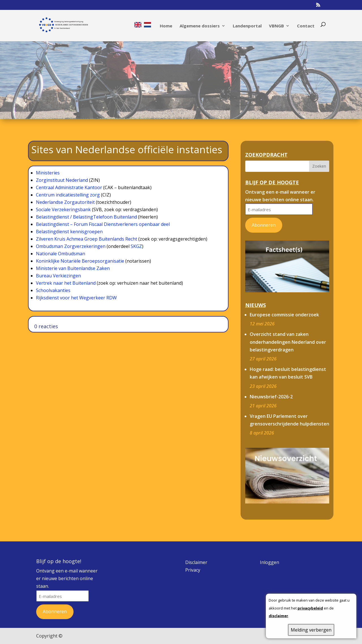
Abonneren (264, 225)
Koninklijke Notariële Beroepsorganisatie (80, 261)
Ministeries (48, 173)
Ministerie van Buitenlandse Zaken (73, 268)
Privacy (193, 570)
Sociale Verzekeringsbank (63, 209)
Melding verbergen (311, 630)
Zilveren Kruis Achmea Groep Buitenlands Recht (87, 239)
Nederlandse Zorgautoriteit (65, 202)
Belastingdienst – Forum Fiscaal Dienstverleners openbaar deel (103, 224)
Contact (306, 26)
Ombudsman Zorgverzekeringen (71, 246)
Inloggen (270, 562)
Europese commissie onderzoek (284, 315)
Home (166, 26)
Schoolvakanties (53, 290)
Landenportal (247, 26)
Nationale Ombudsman (61, 254)
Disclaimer (196, 562)
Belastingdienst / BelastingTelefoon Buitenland (86, 217)
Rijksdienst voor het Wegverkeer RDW (76, 298)
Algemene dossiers (200, 26)
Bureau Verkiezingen (58, 276)
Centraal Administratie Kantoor (69, 187)
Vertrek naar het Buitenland (66, 283)
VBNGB (276, 26)
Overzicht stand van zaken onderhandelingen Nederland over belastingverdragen (288, 342)
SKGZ (136, 246)
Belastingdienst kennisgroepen (69, 232)
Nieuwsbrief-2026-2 (271, 397)
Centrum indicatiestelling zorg (68, 195)
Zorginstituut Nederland (62, 180)
